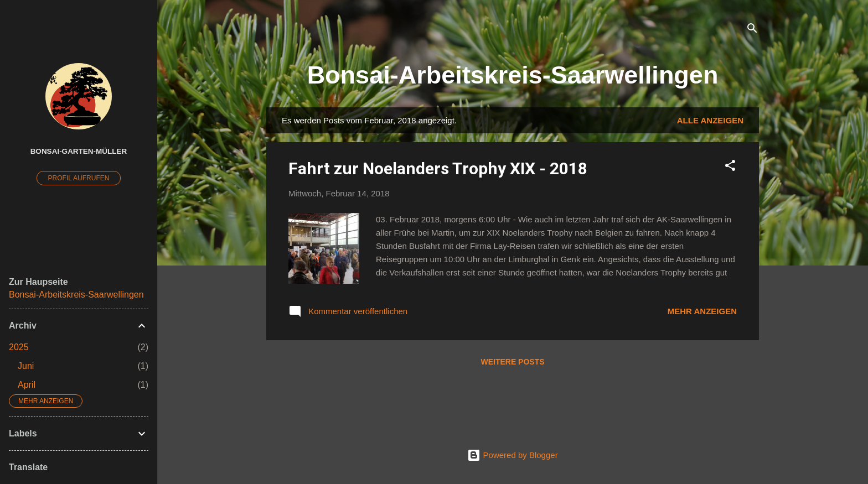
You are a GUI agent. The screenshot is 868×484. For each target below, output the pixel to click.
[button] (730, 167)
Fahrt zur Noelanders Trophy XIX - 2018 (438, 168)
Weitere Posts (512, 362)
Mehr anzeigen (702, 311)
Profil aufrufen (79, 178)
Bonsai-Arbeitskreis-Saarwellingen (513, 75)
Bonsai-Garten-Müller (79, 151)
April (27, 385)
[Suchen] (752, 30)
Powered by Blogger (512, 455)
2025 (19, 347)
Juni (26, 366)
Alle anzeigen (710, 120)
